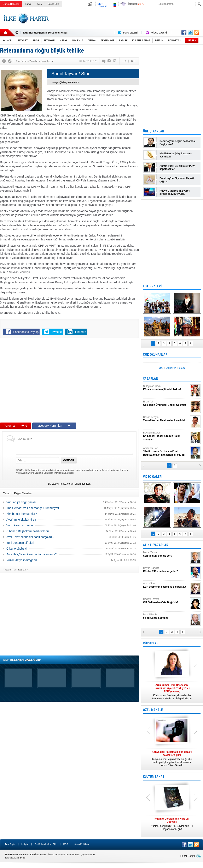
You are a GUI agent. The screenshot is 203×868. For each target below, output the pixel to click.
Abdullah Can (166, 452)
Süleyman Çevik (166, 388)
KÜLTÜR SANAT (154, 777)
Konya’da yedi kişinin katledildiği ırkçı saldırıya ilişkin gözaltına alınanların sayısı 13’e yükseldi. (172, 759)
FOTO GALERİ (152, 286)
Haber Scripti (188, 856)
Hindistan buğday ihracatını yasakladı (176, 155)
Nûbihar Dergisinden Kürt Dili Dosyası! (48, 33)
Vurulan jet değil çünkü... (22, 502)
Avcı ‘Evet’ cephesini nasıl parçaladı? (30, 537)
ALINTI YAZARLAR (156, 545)
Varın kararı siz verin (20, 525)
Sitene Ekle (53, 4)
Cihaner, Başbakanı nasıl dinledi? (28, 531)
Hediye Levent (166, 601)
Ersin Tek (166, 403)
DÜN (161, 368)
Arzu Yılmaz (166, 585)
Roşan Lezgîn (166, 419)
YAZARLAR (150, 379)
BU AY (182, 368)
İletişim (25, 844)
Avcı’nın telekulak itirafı (21, 520)
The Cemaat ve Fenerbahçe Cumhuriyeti (33, 508)
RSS (66, 844)
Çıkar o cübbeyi (16, 549)
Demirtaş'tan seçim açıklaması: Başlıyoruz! (178, 143)
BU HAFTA (171, 368)
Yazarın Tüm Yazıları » (16, 570)
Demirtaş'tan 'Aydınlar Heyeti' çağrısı (177, 180)
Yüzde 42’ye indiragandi (22, 560)
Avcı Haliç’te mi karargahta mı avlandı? (32, 554)
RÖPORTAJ (151, 643)
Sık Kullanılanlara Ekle (46, 844)
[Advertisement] (128, 22)
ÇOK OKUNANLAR (155, 355)
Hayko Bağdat (166, 570)
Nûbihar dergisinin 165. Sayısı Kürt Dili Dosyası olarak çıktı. (172, 824)
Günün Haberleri (11, 4)
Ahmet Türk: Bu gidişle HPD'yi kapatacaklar (177, 167)
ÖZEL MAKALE (153, 710)
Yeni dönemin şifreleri (20, 543)
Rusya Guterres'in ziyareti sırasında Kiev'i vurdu (175, 192)
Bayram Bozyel (166, 436)
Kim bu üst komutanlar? (22, 514)
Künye (28, 4)
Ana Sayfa (10, 844)
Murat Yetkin (166, 554)
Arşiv (40, 4)
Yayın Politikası (82, 844)
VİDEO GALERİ (153, 477)
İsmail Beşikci (166, 616)
